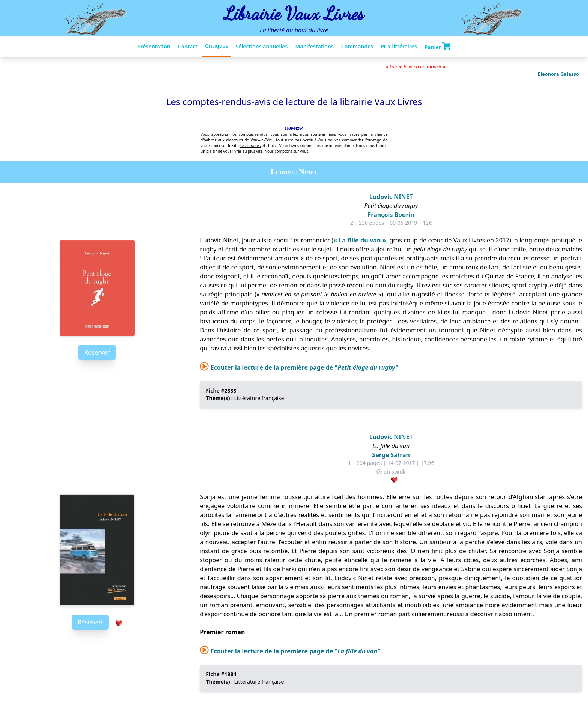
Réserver (97, 352)
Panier (438, 47)
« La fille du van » (360, 240)
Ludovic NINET (391, 197)
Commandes (357, 46)
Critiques (217, 46)
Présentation (154, 46)
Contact (188, 46)
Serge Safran (391, 455)
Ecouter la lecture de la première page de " (299, 367)
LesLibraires (250, 146)
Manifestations (314, 46)
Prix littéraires (399, 46)
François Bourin (391, 215)
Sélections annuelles (262, 46)
